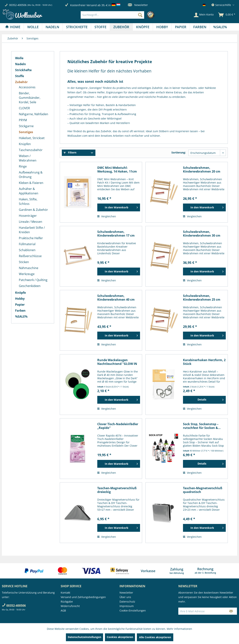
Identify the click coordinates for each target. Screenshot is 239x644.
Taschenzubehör (31, 150)
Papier (20, 305)
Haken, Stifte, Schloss (28, 201)
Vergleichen (107, 216)
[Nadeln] (52, 27)
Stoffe (20, 76)
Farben (20, 311)
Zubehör (21, 82)
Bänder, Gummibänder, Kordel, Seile (30, 98)
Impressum (127, 606)
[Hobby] (162, 27)
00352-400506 (18, 5)
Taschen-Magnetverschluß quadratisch (203, 490)
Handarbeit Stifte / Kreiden (32, 230)
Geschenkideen (30, 286)
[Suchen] (140, 15)
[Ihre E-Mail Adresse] (202, 611)
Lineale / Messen (31, 222)
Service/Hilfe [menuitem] (222, 5)
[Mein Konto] (204, 15)
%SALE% (21, 316)
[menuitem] (118, 15)
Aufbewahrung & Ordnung (31, 175)
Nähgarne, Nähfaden (34, 114)
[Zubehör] (121, 27)
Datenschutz (127, 602)
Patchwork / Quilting (33, 280)
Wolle (19, 58)
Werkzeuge (27, 274)
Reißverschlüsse (30, 256)
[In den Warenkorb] (119, 207)
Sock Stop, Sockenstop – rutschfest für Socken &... (202, 426)
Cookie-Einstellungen (133, 610)
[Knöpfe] (143, 27)
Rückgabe (67, 602)
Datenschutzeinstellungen (84, 637)
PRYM (23, 120)
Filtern (70, 152)
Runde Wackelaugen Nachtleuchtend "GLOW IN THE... (117, 362)
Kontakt (65, 593)
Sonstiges (26, 132)
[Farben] (200, 27)
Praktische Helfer (31, 238)
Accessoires (27, 87)
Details (211, 399)
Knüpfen (25, 144)
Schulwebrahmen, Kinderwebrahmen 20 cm (202, 170)
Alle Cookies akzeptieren (155, 637)
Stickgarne (26, 126)
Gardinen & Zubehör (33, 210)
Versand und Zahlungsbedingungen (83, 597)
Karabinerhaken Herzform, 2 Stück (204, 362)
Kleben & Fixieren (31, 183)
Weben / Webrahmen (28, 158)
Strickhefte (23, 70)
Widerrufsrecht (70, 606)
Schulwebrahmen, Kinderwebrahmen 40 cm (116, 298)
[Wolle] (33, 27)
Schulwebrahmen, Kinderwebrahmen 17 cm (116, 234)
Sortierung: (179, 152)
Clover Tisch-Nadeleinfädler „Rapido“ (118, 426)
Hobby (20, 299)
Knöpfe (20, 293)
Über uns (125, 597)
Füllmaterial (27, 244)
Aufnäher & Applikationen (29, 191)
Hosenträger (28, 216)
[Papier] (181, 27)
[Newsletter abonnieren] (231, 611)
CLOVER (24, 108)
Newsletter (138, 5)
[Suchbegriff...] (112, 15)
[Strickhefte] (77, 27)
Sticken (24, 262)
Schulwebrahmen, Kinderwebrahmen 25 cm (202, 298)
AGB (63, 610)
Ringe (23, 166)
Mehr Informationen (179, 629)
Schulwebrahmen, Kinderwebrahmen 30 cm (202, 234)
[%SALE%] (220, 27)
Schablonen (27, 250)
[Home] (13, 27)
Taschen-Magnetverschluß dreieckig (117, 490)
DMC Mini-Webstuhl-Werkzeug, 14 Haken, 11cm (117, 170)
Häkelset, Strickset (32, 138)
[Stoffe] (100, 27)
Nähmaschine (29, 268)
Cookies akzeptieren (120, 637)
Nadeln (21, 64)
